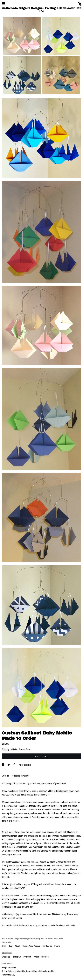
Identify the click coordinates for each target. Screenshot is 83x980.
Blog (11, 946)
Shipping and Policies (32, 946)
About (18, 946)
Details (6, 776)
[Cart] (80, 4)
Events (57, 946)
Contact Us (47, 946)
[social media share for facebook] (3, 765)
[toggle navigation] (4, 4)
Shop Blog (6, 957)
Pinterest (27, 957)
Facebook (45, 957)
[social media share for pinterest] (15, 765)
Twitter (36, 957)
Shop (4, 946)
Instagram (17, 957)
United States (19, 749)
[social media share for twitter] (9, 765)
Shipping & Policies (21, 776)
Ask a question (25, 765)
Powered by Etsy (8, 975)
